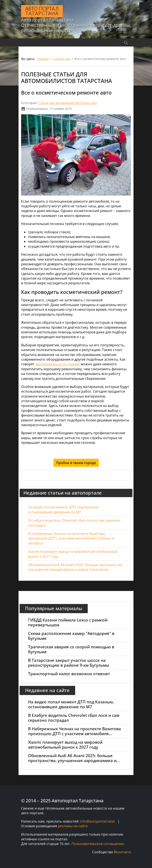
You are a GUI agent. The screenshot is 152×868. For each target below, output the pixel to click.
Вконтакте (122, 852)
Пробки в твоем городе (76, 463)
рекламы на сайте (73, 826)
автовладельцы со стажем (57, 364)
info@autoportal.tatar (98, 821)
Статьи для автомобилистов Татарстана (67, 103)
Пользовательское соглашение (98, 844)
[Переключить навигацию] (145, 6)
